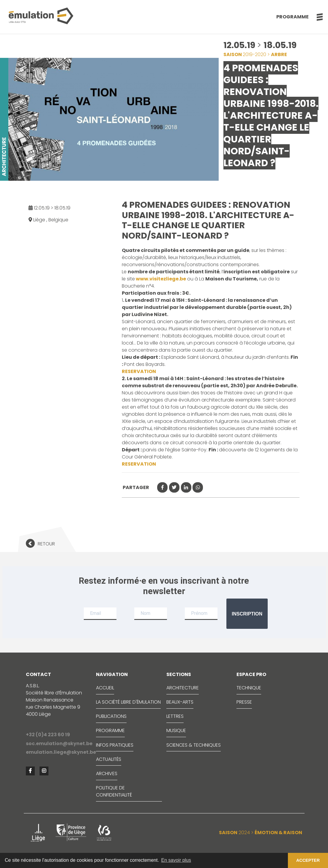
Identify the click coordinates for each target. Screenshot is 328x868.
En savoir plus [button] (176, 860)
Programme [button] (292, 17)
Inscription (247, 614)
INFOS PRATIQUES (115, 745)
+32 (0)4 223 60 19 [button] (48, 735)
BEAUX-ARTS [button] (180, 702)
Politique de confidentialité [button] (114, 791)
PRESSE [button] (244, 702)
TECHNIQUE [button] (249, 688)
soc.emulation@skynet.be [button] (59, 744)
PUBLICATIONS (111, 716)
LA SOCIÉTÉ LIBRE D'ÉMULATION (128, 702)
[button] (317, 17)
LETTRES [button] (175, 716)
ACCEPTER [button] (308, 860)
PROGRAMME (110, 730)
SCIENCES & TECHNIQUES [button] (194, 745)
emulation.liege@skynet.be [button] (59, 752)
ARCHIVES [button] (107, 773)
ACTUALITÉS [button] (109, 759)
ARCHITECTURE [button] (183, 688)
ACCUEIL (105, 688)
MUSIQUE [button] (176, 730)
